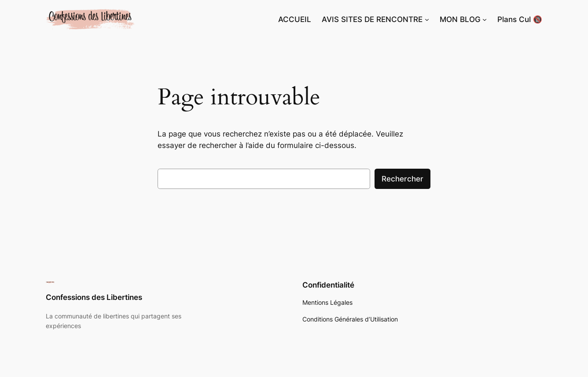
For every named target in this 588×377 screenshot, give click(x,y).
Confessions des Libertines (94, 297)
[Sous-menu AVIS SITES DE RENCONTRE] (427, 19)
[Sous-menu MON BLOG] (485, 19)
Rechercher (402, 179)
